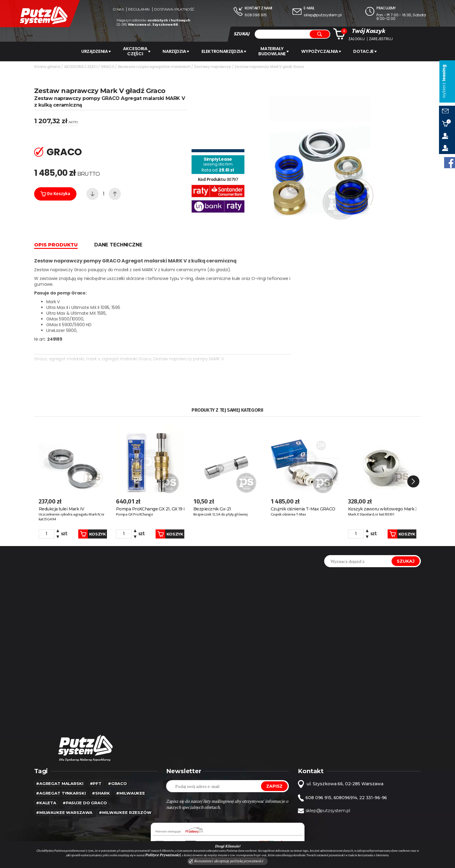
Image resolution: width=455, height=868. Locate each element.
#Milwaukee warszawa (64, 780)
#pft (96, 751)
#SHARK (101, 760)
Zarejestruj (381, 39)
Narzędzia (176, 51)
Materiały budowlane (277, 51)
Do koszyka (55, 193)
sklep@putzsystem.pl (323, 15)
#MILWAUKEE (131, 760)
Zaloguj (356, 39)
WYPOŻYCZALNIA (325, 51)
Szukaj (406, 529)
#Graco (117, 751)
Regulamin (139, 9)
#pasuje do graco (85, 770)
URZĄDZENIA (92, 51)
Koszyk (86, 501)
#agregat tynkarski (61, 760)
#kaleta (46, 770)
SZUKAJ (241, 34)
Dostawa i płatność (174, 9)
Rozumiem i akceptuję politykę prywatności (226, 861)
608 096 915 (256, 15)
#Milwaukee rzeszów (125, 780)
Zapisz (274, 754)
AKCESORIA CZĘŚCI (134, 51)
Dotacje (371, 51)
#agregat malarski (60, 751)
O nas (118, 9)
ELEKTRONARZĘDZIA (225, 51)
